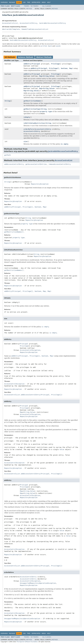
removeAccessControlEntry (60, 164)
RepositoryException (40, 184)
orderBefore (29, 129)
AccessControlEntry (43, 129)
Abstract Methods (44, 57)
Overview (4, 2)
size (25, 141)
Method (29, 9)
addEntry (27, 64)
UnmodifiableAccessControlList (35, 29)
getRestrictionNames (32, 101)
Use (24, 2)
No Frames (35, 6)
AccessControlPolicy (28, 23)
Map (41, 76)
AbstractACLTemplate (11, 29)
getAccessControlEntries (36, 164)
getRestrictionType (32, 109)
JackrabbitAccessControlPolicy (52, 23)
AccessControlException (30, 350)
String (46, 76)
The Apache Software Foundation (27, 642)
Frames (27, 6)
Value (52, 76)
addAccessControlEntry (14, 164)
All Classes (47, 6)
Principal (36, 64)
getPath (7, 155)
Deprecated (36, 2)
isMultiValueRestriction (34, 123)
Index (44, 2)
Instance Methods (26, 57)
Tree (29, 2)
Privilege (55, 64)
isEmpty (27, 117)
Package (12, 2)
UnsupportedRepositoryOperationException (38, 583)
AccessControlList (10, 23)
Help (49, 2)
